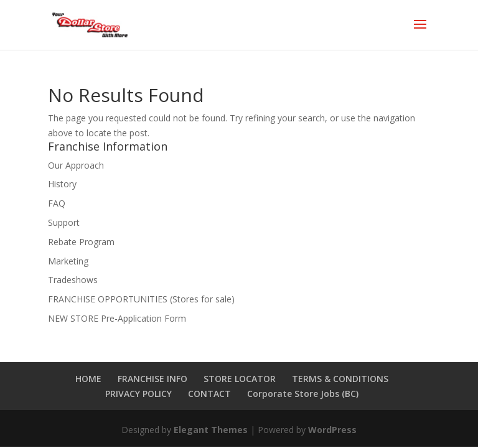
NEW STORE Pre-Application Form (117, 318)
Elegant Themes (211, 430)
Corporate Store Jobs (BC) (303, 394)
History (62, 184)
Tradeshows (73, 280)
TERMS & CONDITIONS (340, 379)
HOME (88, 379)
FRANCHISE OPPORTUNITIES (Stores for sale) (141, 299)
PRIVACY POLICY (138, 394)
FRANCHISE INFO (152, 379)
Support (64, 222)
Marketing (68, 261)
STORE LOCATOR (240, 379)
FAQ (57, 203)
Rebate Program (81, 242)
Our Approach (76, 165)
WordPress (332, 430)
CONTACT (209, 394)
